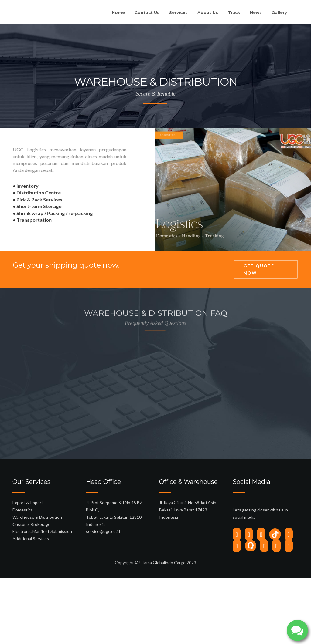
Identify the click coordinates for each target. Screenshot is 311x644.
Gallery (279, 12)
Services (178, 12)
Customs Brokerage (31, 565)
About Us (208, 12)
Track (234, 12)
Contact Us (147, 12)
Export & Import (28, 543)
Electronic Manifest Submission (42, 572)
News (256, 12)
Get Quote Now (259, 269)
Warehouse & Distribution (37, 558)
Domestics (23, 550)
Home (118, 12)
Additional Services (31, 579)
